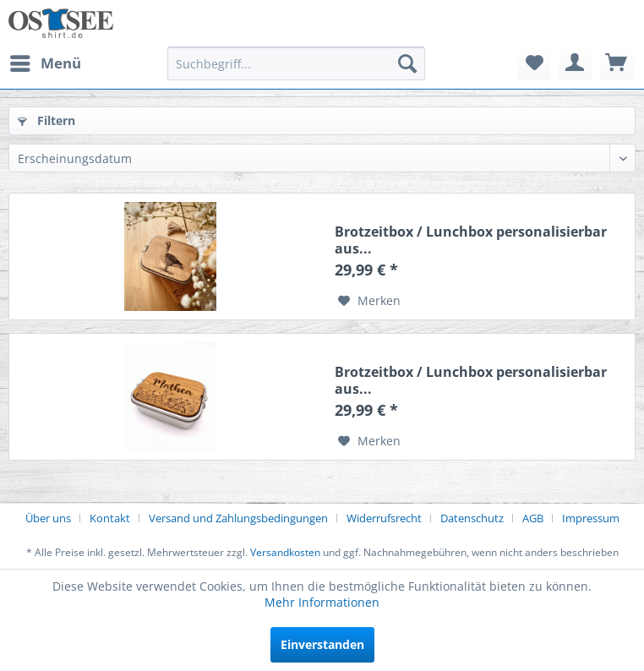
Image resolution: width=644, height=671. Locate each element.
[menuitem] (45, 63)
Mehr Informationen (322, 602)
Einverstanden (322, 644)
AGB (533, 518)
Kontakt (110, 518)
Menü (46, 61)
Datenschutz (472, 518)
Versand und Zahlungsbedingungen (238, 518)
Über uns (48, 518)
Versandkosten (285, 552)
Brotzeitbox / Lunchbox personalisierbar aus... (471, 240)
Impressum (591, 518)
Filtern (46, 120)
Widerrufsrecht (384, 518)
